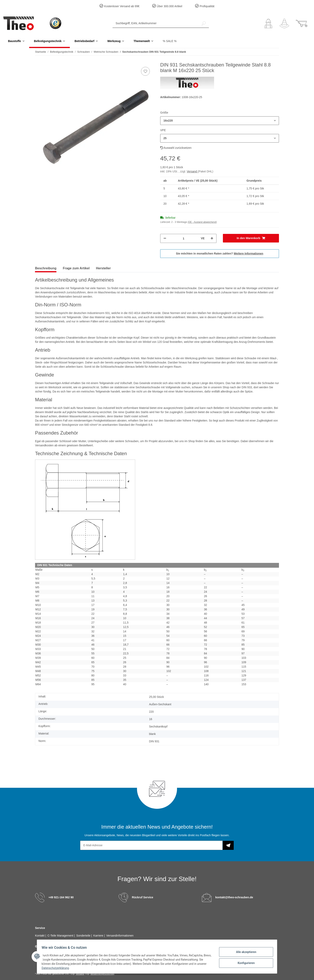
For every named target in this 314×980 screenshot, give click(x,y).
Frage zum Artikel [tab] (76, 268)
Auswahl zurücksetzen (176, 148)
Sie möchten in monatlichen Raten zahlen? (219, 254)
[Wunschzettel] (284, 23)
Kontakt (40, 936)
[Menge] (184, 238)
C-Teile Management (61, 936)
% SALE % (170, 41)
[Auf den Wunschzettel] (145, 71)
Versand (192, 171)
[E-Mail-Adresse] (151, 845)
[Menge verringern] (165, 238)
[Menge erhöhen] (212, 238)
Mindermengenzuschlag (102, 974)
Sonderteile (84, 936)
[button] (268, 23)
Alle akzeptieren (244, 952)
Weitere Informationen (249, 254)
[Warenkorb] (302, 23)
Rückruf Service (143, 897)
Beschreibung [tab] (46, 268)
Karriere (99, 936)
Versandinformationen (120, 936)
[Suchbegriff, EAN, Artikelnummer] (156, 23)
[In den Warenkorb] (251, 238)
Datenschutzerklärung (67, 968)
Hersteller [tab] (103, 268)
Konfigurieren (244, 963)
